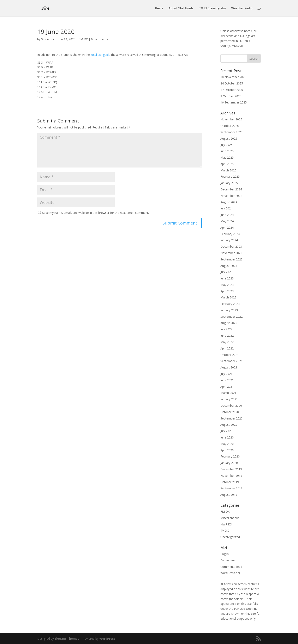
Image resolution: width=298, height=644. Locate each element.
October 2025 (230, 126)
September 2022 (231, 317)
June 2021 (227, 380)
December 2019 (231, 469)
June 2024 (227, 215)
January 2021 (229, 399)
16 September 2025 (234, 102)
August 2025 (229, 138)
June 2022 (227, 336)
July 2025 (226, 145)
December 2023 (231, 247)
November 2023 (231, 253)
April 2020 (227, 450)
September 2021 (231, 361)
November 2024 (231, 196)
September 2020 (231, 418)
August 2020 (229, 425)
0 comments (100, 39)
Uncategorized (230, 537)
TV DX (225, 531)
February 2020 (230, 456)
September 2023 (231, 259)
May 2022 (227, 342)
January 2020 (229, 463)
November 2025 (231, 119)
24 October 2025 (232, 83)
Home (159, 9)
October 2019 (230, 482)
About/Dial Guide (181, 9)
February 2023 (230, 304)
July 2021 (226, 374)
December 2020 (231, 406)
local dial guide (100, 55)
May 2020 (227, 444)
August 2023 (229, 266)
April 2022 (227, 348)
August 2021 (229, 367)
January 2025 (229, 183)
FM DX (83, 39)
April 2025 (227, 164)
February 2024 (230, 234)
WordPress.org (230, 573)
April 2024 (227, 228)
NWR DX (226, 524)
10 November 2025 (233, 77)
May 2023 (227, 285)
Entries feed (228, 560)
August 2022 (229, 323)
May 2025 (227, 157)
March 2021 (228, 393)
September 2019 (231, 488)
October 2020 (230, 412)
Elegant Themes (67, 639)
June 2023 (227, 278)
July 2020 (226, 431)
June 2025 (227, 151)
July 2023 (226, 272)
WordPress (107, 639)
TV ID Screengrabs (212, 9)
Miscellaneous (230, 518)
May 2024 (227, 221)
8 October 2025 (231, 96)
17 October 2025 (232, 90)
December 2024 (231, 189)
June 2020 (227, 437)
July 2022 (226, 329)
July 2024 (226, 208)
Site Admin (48, 39)
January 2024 (229, 240)
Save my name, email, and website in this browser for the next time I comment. (96, 213)
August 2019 (229, 495)
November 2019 (231, 476)
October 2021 (230, 355)
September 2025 (231, 132)
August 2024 (229, 202)
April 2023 (227, 291)
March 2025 (228, 170)
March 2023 (228, 297)
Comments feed (231, 567)
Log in (225, 554)
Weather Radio (242, 9)
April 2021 (227, 387)
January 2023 (229, 310)
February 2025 (230, 176)
